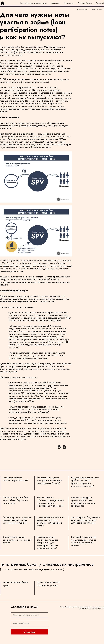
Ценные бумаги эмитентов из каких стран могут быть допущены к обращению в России (51, 522)
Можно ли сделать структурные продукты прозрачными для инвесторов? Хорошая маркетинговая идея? (47, 543)
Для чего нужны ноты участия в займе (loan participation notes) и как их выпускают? (17, 520)
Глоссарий (100, 3)
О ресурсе (55, 3)
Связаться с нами (98, 10)
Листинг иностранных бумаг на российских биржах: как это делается (16, 500)
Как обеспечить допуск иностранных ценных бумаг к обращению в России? (50, 481)
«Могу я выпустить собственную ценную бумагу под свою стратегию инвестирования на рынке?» (50, 502)
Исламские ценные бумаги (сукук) (15, 584)
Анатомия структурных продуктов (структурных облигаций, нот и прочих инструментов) (83, 502)
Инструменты (69, 3)
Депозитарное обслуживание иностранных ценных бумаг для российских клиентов (85, 520)
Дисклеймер (82, 10)
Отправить (29, 632)
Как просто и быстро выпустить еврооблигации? (15, 479)
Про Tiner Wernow (85, 3)
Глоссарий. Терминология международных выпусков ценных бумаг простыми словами (84, 541)
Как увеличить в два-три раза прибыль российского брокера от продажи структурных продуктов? (85, 482)
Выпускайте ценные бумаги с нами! (34, 3)
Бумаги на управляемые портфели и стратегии (48, 584)
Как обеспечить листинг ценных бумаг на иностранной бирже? (17, 540)
